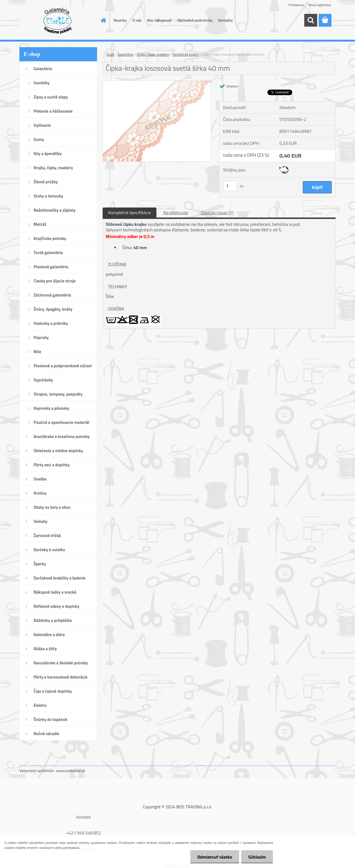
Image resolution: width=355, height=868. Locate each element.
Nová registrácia (320, 5)
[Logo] (58, 21)
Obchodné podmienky (195, 20)
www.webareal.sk (71, 770)
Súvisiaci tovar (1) (217, 212)
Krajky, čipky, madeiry (153, 54)
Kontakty (225, 20)
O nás (137, 20)
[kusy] (230, 186)
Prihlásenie (296, 5)
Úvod (110, 54)
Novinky (120, 20)
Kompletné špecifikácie (130, 212)
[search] (311, 20)
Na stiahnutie (176, 212)
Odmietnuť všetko (215, 857)
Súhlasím (257, 857)
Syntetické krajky (185, 54)
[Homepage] (103, 20)
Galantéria (125, 54)
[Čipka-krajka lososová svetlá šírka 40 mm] (157, 83)
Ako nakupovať (159, 20)
